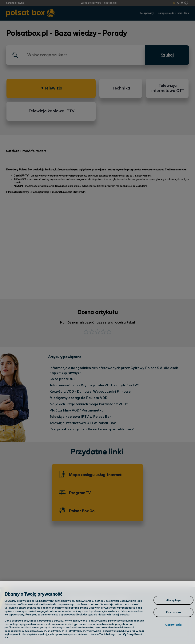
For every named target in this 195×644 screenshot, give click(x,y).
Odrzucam (173, 612)
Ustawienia (174, 625)
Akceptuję (173, 600)
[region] (97, 612)
